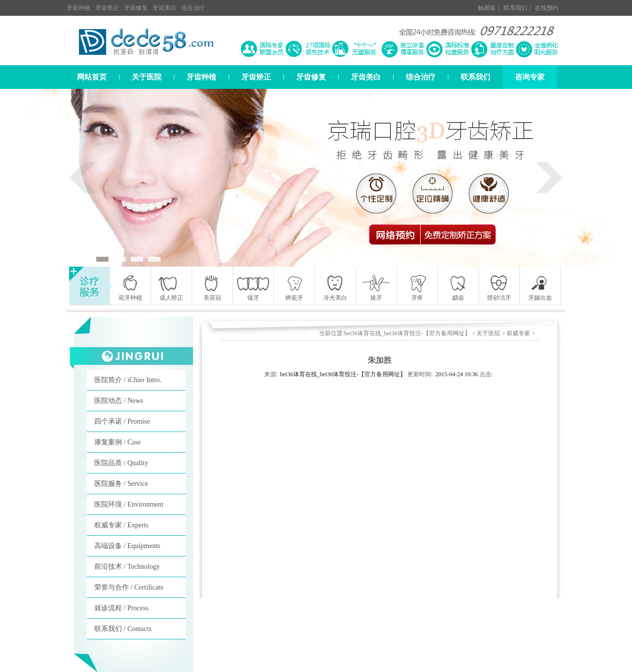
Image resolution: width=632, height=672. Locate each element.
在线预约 (547, 8)
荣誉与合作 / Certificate (129, 587)
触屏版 (487, 8)
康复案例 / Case (118, 442)
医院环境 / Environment (129, 504)
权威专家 (518, 333)
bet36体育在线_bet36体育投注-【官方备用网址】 (407, 333)
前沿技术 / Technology (127, 567)
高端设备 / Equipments (127, 546)
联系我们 (515, 8)
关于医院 (147, 77)
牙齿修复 (136, 8)
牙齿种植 (79, 8)
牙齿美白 (164, 8)
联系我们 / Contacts (123, 629)
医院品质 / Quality (121, 463)
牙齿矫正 (107, 8)
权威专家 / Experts (121, 525)
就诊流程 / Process (121, 608)
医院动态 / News (119, 401)
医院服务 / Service (121, 484)
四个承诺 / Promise (122, 421)
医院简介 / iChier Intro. (128, 380)
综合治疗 (193, 8)
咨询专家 (530, 77)
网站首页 (92, 77)
